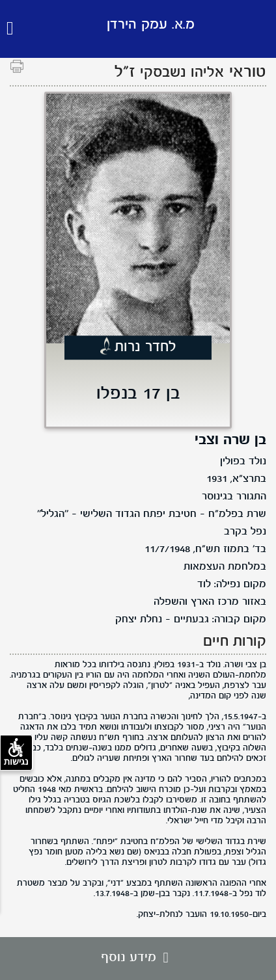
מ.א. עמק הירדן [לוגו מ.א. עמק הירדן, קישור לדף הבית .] (151, 25)
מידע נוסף (138, 958)
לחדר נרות (145, 348)
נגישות (16, 752)
